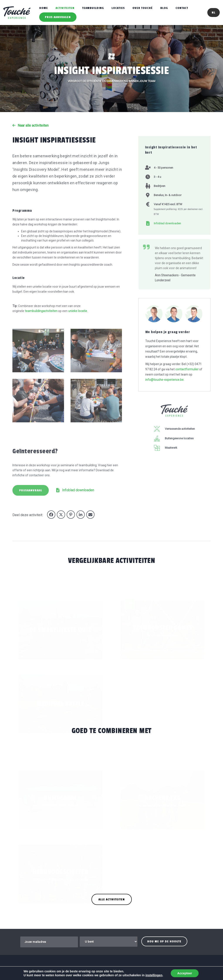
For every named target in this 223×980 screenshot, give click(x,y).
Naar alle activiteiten (33, 125)
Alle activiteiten (112, 899)
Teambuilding (93, 8)
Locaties (118, 8)
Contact (182, 8)
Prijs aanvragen (58, 17)
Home (44, 8)
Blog (164, 8)
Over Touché (143, 8)
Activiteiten (65, 8)
